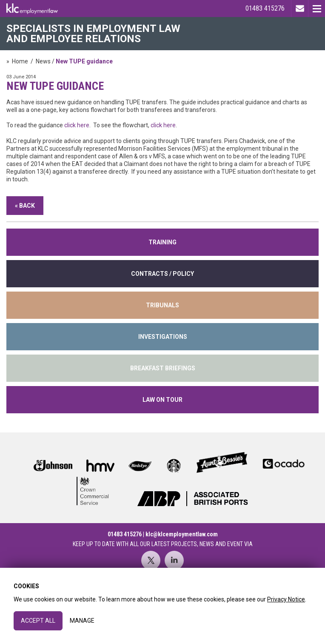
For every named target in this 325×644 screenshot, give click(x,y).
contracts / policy (162, 274)
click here (77, 125)
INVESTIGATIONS (163, 337)
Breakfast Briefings (163, 368)
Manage (82, 621)
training (162, 242)
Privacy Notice (286, 599)
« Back (25, 206)
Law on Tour (162, 400)
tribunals (162, 305)
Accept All (38, 621)
